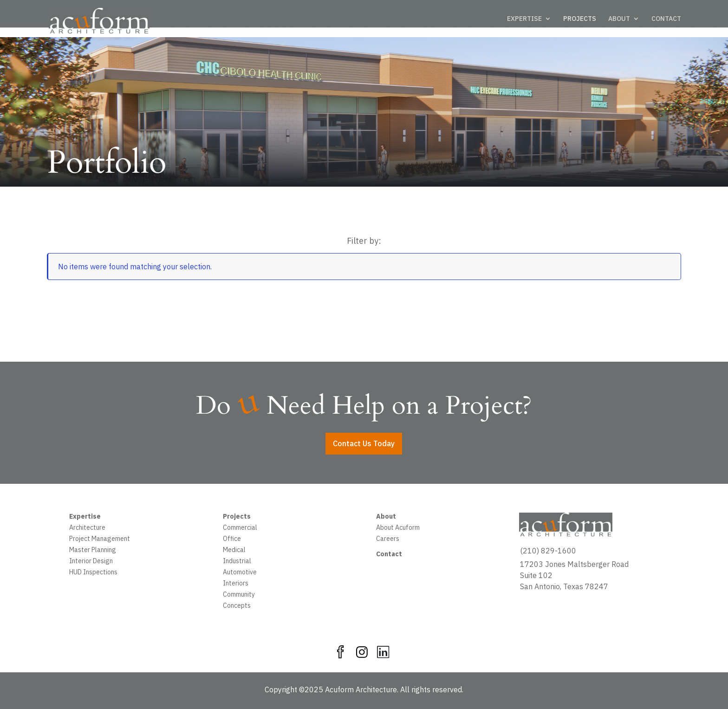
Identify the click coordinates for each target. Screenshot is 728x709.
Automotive (240, 573)
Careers (388, 540)
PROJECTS (580, 19)
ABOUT (619, 19)
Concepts (237, 606)
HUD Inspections (93, 573)
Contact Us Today (364, 443)
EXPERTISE (524, 19)
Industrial (237, 562)
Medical (234, 551)
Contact (389, 555)
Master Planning (93, 551)
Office (232, 540)
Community (239, 595)
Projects (237, 517)
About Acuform (398, 528)
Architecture (87, 528)
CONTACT (666, 19)
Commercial (240, 528)
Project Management (100, 540)
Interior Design (91, 562)
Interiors (236, 584)
